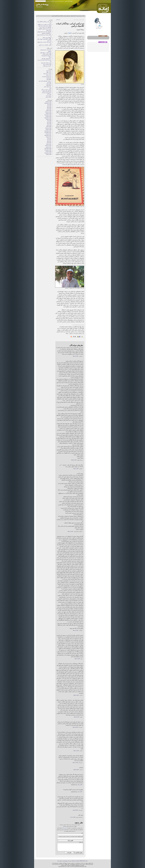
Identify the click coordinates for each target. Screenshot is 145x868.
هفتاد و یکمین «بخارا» (47, 54)
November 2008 (48, 115)
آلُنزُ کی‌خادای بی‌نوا (47, 64)
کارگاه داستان (48, 97)
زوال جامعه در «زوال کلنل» (46, 53)
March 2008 (49, 127)
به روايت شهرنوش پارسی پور (45, 81)
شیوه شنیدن (65, 861)
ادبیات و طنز (49, 75)
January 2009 (49, 113)
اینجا (70, 33)
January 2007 (49, 147)
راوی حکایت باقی (48, 87)
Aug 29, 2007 (75, 810)
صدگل (50, 57)
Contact (78, 861)
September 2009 (48, 103)
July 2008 (49, 121)
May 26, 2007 (76, 695)
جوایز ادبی (49, 82)
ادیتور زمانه (64, 828)
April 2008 (49, 125)
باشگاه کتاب (49, 79)
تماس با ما (60, 861)
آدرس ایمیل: (80, 836)
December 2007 (48, 131)
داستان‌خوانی (49, 85)
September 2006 (48, 153)
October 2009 (48, 102)
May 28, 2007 (76, 770)
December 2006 (48, 149)
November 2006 (48, 150)
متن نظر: (81, 842)
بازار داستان (49, 78)
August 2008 (49, 119)
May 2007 (49, 141)
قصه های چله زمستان (47, 91)
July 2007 (49, 138)
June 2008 (49, 122)
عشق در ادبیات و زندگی (46, 90)
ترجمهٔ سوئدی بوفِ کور (47, 59)
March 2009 (49, 110)
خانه (83, 16)
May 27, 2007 (76, 751)
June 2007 (49, 140)
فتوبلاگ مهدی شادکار (47, 38)
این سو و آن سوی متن (47, 76)
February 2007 (48, 146)
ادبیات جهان (73, 16)
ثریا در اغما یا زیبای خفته (46, 63)
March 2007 (49, 144)
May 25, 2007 (76, 469)
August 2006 (49, 154)
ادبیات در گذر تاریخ (47, 74)
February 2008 (48, 128)
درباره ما (70, 861)
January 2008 (49, 130)
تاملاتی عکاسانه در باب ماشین (45, 45)
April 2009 (49, 109)
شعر (50, 88)
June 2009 (49, 106)
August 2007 (49, 137)
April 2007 (49, 143)
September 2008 (48, 118)
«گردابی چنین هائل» (47, 66)
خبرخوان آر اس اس (59, 1)
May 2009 (49, 108)
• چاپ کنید (58, 20)
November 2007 (48, 132)
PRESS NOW (82, 861)
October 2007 (48, 134)
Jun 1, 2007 (80, 785)
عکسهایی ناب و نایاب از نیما (45, 27)
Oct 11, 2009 (73, 817)
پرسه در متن (79, 16)
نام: (82, 833)
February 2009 (48, 112)
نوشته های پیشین (69, 1)
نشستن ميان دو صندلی (47, 93)
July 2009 (49, 105)
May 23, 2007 (76, 356)
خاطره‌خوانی (49, 84)
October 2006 (48, 151)
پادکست (52, 1)
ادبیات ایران (49, 71)
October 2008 (48, 116)
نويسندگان (49, 94)
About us (74, 861)
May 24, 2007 (74, 460)
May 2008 (49, 124)
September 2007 (48, 135)
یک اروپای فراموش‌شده (46, 56)
